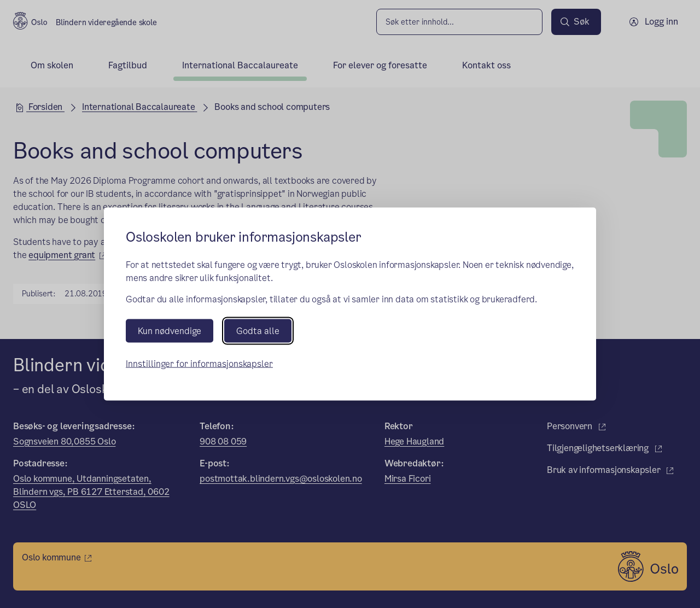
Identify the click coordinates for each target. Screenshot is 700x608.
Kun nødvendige (170, 331)
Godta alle (258, 331)
